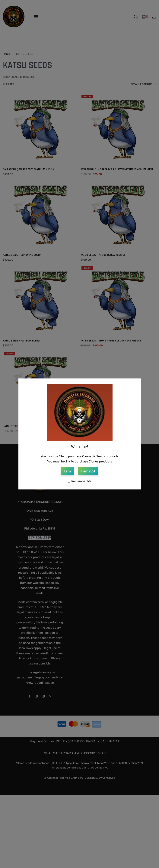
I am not (88, 471)
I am (67, 471)
